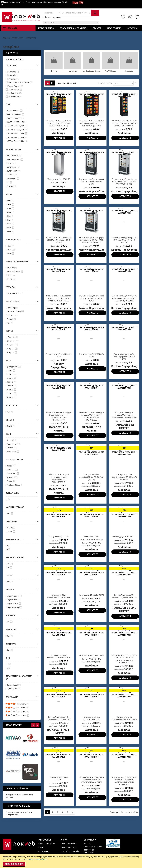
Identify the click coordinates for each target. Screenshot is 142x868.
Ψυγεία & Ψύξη (17, 38)
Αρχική (6, 38)
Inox (10, 323)
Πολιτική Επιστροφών (70, 851)
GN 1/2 (11, 279)
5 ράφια (11, 386)
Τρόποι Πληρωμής (68, 844)
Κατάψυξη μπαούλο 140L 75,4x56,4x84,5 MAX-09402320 (59, 729)
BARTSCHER (13, 167)
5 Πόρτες (12, 352)
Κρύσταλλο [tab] (11, 521)
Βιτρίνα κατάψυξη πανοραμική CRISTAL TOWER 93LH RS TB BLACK (59, 242)
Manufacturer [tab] (13, 149)
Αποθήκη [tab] (10, 616)
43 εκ (10, 212)
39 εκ (10, 205)
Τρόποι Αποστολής (69, 847)
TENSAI (11, 186)
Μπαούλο (73, 71)
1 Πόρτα (12, 337)
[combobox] (80, 13)
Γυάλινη (12, 315)
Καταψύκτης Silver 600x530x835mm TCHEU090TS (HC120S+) (124, 482)
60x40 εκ (12, 268)
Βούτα (54, 71)
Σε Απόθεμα (14, 685)
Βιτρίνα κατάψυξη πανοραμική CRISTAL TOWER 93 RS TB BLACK (92, 183)
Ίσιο (10, 513)
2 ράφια (11, 374)
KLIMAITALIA (13, 171)
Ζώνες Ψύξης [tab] (12, 493)
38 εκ (10, 201)
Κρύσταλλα (13, 473)
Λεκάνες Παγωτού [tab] (14, 539)
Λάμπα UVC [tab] (11, 630)
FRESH (11, 163)
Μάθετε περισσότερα (38, 859)
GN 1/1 (11, 275)
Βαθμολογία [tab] (12, 697)
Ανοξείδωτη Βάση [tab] (15, 558)
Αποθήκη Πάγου (15, 485)
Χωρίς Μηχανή (14, 607)
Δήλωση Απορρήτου (46, 844)
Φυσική (11, 440)
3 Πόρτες (12, 345)
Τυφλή (11, 319)
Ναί (10, 564)
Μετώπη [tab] (10, 420)
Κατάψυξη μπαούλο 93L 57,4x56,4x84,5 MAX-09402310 (124, 603)
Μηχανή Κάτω (14, 604)
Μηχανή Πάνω (14, 600)
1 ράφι (11, 371)
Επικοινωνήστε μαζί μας (14, 2)
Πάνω (11, 246)
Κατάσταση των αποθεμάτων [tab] (19, 678)
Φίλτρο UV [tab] (11, 644)
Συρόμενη (12, 308)
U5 (9, 182)
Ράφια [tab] (8, 360)
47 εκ (10, 224)
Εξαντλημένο (14, 689)
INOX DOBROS (14, 156)
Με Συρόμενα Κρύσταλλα (92, 71)
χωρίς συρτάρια (15, 293)
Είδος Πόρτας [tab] (12, 301)
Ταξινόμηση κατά (105, 83)
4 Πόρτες (12, 349)
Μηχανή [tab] (10, 590)
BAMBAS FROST (15, 160)
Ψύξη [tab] (8, 434)
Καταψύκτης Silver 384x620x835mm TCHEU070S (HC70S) (91, 482)
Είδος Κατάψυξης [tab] (14, 460)
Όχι (10, 412)
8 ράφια (11, 397)
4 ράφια (11, 382)
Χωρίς (11, 426)
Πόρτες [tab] (9, 331)
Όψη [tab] (8, 658)
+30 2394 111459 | (35, 2)
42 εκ (10, 208)
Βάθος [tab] (9, 195)
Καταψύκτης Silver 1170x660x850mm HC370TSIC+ (124, 729)
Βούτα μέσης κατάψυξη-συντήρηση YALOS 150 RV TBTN (124, 361)
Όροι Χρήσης (43, 851)
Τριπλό (11, 532)
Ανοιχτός (129, 71)
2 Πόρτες (12, 341)
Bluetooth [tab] (11, 406)
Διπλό (11, 528)
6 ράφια (11, 390)
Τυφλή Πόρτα (110, 71)
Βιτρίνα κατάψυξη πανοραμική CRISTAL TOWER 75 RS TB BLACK (124, 242)
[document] (71, 861)
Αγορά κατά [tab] (12, 53)
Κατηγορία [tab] (11, 66)
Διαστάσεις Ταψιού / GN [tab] (17, 261)
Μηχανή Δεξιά (14, 596)
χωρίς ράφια (14, 367)
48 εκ (10, 228)
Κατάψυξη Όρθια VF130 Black (124, 542)
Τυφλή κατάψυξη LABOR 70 (59, 180)
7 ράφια (11, 393)
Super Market (15, 90)
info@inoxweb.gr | (53, 2)
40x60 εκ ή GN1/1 (15, 272)
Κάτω (11, 250)
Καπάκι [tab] (9, 576)
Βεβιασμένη (13, 452)
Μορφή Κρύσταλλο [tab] (15, 507)
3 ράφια (11, 378)
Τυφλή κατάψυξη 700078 (59, 542)
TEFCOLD (12, 175)
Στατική (12, 448)
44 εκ (10, 216)
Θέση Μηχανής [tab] (13, 240)
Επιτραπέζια (15, 97)
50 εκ (10, 231)
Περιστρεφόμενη (15, 311)
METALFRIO (13, 179)
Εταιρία (41, 847)
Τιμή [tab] (8, 104)
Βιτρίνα (14, 72)
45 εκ (10, 220)
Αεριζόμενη (13, 444)
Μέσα (11, 254)
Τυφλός (11, 481)
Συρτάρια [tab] (10, 287)
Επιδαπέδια (15, 93)
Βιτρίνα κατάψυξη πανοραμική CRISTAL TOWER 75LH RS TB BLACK (92, 302)
